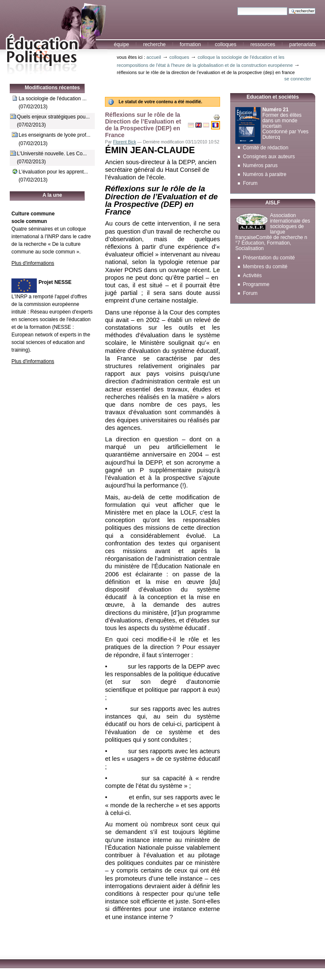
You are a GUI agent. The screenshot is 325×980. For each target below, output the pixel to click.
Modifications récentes (52, 88)
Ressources (263, 44)
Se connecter (298, 79)
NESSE (62, 327)
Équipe (121, 44)
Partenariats (302, 44)
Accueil (154, 57)
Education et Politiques (54, 38)
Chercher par (237, 7)
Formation (190, 44)
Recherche (154, 44)
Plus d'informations (33, 263)
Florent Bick (124, 142)
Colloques (226, 44)
